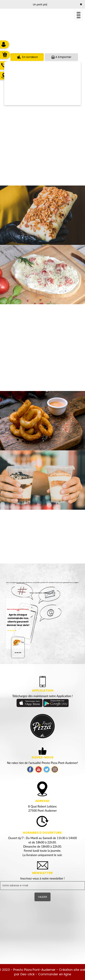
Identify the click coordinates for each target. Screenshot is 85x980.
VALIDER (42, 897)
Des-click (28, 974)
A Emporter (61, 57)
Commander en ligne (55, 974)
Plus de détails (18, 645)
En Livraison (27, 57)
